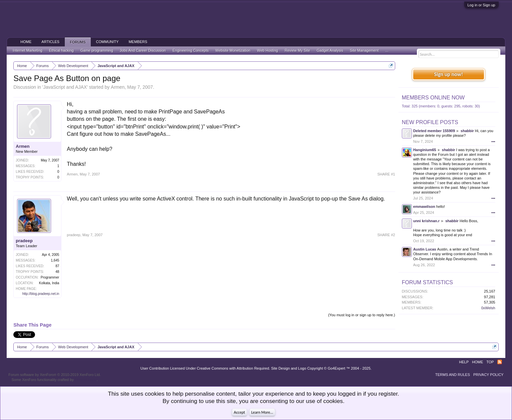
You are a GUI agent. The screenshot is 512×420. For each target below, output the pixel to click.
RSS (500, 362)
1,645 (55, 260)
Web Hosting (268, 50)
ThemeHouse (86, 380)
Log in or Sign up (481, 5)
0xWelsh (488, 308)
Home (26, 42)
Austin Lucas (425, 249)
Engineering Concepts (191, 50)
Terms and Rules (453, 375)
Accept (239, 412)
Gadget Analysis (330, 50)
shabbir (467, 131)
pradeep (24, 241)
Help (464, 362)
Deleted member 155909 (434, 131)
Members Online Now (433, 98)
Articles (50, 42)
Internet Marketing (28, 50)
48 (57, 272)
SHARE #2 (386, 235)
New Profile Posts (430, 122)
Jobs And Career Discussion (143, 50)
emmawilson (424, 206)
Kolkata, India (49, 283)
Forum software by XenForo (55, 375)
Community (107, 42)
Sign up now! (448, 74)
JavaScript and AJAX (65, 87)
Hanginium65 (425, 150)
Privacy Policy (488, 375)
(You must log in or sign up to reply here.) (362, 315)
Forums (78, 42)
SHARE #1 (386, 174)
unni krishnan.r (426, 221)
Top (490, 362)
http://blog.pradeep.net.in (41, 294)
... (387, 50)
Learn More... (262, 412)
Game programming (97, 50)
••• (493, 141)
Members (138, 42)
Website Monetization (233, 50)
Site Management (364, 50)
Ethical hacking (61, 50)
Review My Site (297, 50)
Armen (118, 87)
